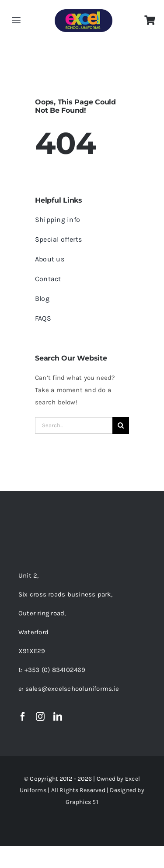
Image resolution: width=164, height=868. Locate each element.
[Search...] (74, 425)
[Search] (121, 425)
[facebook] (23, 717)
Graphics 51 (82, 802)
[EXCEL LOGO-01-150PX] (84, 12)
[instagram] (40, 717)
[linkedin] (58, 717)
